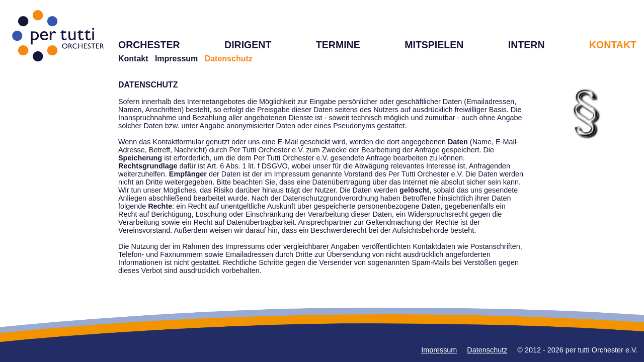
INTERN (527, 45)
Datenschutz (487, 350)
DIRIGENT (248, 45)
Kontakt (133, 59)
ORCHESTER (149, 45)
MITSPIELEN (434, 45)
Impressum (176, 59)
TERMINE (338, 45)
